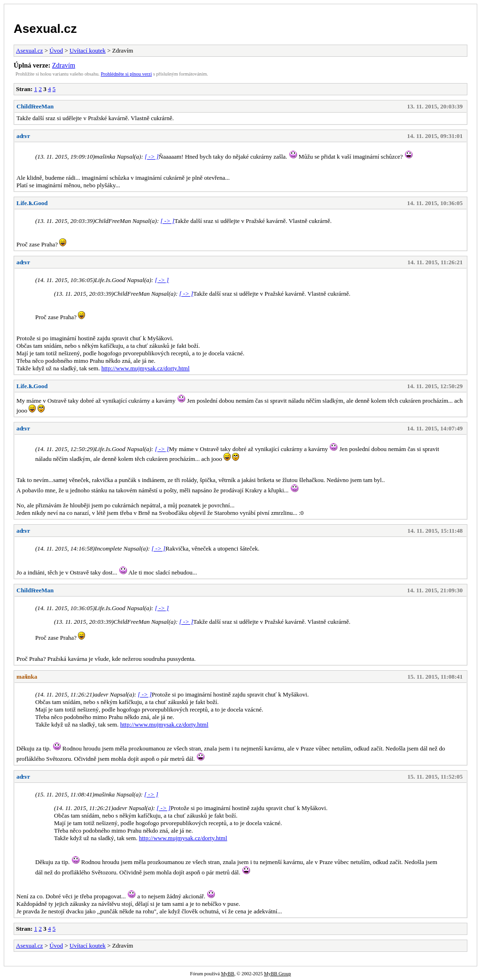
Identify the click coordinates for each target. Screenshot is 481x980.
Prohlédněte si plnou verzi (127, 74)
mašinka (27, 677)
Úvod (56, 50)
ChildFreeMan (35, 106)
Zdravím (64, 65)
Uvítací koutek (88, 50)
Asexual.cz (45, 29)
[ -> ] (152, 157)
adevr (23, 136)
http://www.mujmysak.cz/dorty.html (146, 368)
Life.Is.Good (32, 203)
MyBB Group (277, 974)
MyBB (227, 974)
